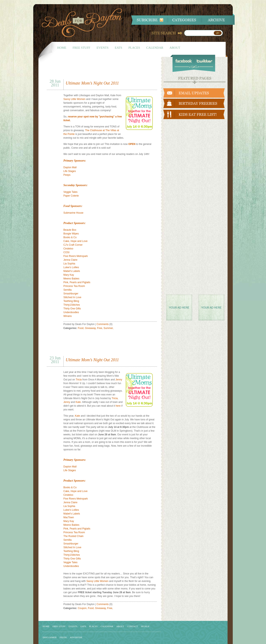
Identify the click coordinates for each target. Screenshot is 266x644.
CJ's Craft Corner (73, 245)
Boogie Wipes (71, 234)
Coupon (82, 608)
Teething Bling (71, 301)
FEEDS (63, 637)
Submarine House (73, 213)
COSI (66, 252)
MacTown (69, 517)
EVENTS (103, 48)
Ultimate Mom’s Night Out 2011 (92, 83)
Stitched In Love (72, 297)
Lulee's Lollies (71, 267)
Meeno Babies (71, 279)
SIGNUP (145, 626)
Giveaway (90, 328)
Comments (103, 324)
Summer (108, 328)
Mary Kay (69, 275)
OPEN (132, 144)
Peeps (67, 175)
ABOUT (175, 48)
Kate (78, 402)
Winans (68, 316)
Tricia (79, 380)
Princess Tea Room (74, 286)
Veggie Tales (70, 192)
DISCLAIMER (50, 637)
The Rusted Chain (73, 536)
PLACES (134, 48)
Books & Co (70, 237)
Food (81, 328)
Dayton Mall (70, 167)
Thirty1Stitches (72, 305)
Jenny (119, 380)
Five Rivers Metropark (76, 256)
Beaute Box (70, 230)
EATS (118, 48)
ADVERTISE (76, 637)
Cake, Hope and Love (75, 241)
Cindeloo (68, 249)
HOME (62, 48)
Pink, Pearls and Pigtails (77, 282)
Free (100, 328)
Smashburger (71, 294)
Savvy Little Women (74, 99)
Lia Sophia (69, 264)
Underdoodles (71, 312)
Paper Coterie (71, 196)
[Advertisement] (95, 69)
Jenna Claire (70, 260)
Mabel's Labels (72, 271)
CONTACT (132, 626)
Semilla (67, 290)
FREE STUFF (81, 48)
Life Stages (70, 171)
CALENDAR (155, 48)
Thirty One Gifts (72, 309)
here (118, 406)
